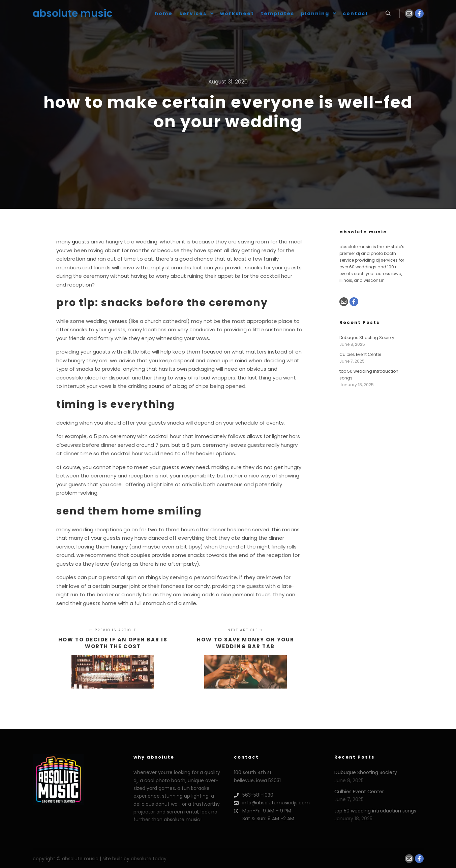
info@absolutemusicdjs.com (272, 803)
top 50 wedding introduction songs (375, 811)
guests (81, 242)
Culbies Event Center (360, 354)
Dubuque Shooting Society (367, 338)
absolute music (66, 13)
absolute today (149, 859)
